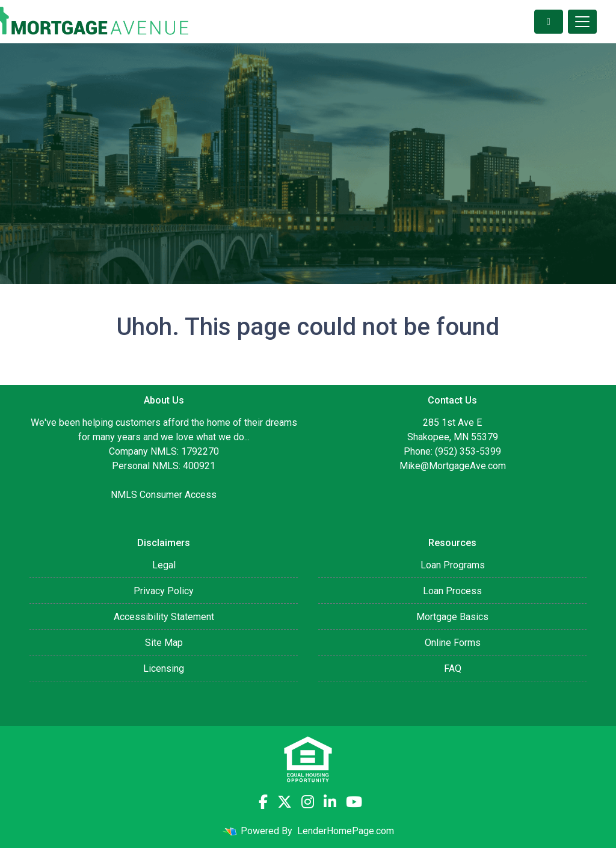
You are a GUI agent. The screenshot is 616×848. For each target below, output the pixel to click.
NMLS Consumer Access (164, 495)
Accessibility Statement (164, 617)
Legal (164, 565)
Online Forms (453, 643)
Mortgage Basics (452, 617)
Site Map (164, 643)
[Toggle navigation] (582, 22)
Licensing (164, 668)
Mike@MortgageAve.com (453, 466)
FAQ (453, 668)
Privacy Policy (164, 591)
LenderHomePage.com (346, 831)
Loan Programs (453, 565)
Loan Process (452, 591)
